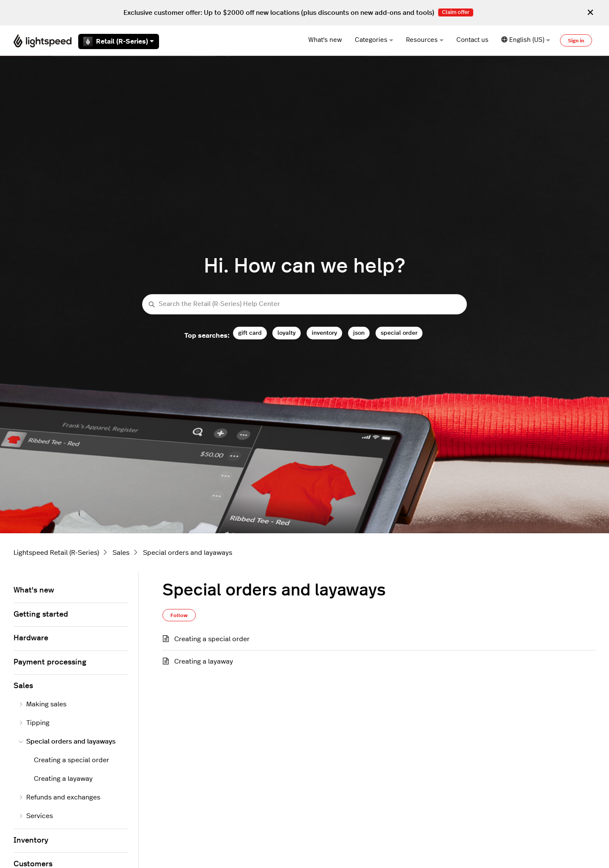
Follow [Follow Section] (179, 615)
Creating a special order (212, 639)
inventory (324, 333)
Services (36, 816)
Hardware (31, 638)
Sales (121, 553)
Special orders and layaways (188, 553)
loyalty (287, 333)
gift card (250, 333)
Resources (425, 40)
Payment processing (50, 662)
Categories (374, 40)
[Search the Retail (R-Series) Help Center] (304, 304)
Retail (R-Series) (119, 41)
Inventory (31, 840)
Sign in (576, 41)
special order (399, 333)
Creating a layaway (204, 661)
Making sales (43, 704)
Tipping (34, 723)
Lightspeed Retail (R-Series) (56, 553)
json (359, 333)
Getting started (41, 614)
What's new (325, 40)
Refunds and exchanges (59, 797)
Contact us (472, 40)
